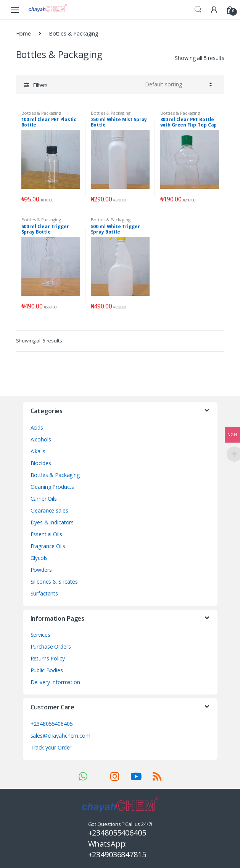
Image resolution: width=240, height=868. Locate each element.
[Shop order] (177, 84)
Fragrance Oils (48, 546)
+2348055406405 (52, 724)
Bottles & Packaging (41, 113)
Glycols (39, 558)
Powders (41, 570)
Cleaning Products (52, 487)
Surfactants (44, 593)
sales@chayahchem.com (60, 736)
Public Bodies (47, 670)
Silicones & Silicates (54, 582)
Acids (37, 428)
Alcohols (41, 439)
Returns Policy (48, 658)
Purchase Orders (51, 647)
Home (23, 33)
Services (40, 635)
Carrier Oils (44, 499)
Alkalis (38, 451)
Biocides (41, 463)
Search (198, 10)
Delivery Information (55, 682)
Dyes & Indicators (52, 522)
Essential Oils (46, 534)
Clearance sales (49, 510)
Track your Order (51, 747)
